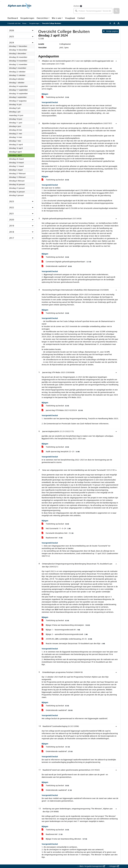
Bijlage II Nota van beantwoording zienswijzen (66, 625)
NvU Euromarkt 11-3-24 (56, 529)
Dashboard (13, 18)
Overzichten (42, 18)
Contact (81, 18)
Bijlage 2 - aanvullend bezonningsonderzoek (65, 634)
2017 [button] (12, 238)
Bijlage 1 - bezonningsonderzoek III (61, 630)
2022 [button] (12, 208)
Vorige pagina (111, 31)
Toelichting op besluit (56, 97)
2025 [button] (12, 37)
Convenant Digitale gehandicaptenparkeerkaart (67, 262)
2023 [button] (12, 201)
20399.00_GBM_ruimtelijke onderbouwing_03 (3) (67, 639)
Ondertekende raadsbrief (57, 266)
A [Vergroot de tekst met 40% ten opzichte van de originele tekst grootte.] (118, 23)
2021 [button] (12, 214)
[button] (116, 11)
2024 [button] (12, 43)
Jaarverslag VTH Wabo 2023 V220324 (63, 410)
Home (24, 23)
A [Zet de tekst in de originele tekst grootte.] (110, 23)
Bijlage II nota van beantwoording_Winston (65, 839)
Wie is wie (57, 18)
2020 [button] (12, 220)
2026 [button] (12, 31)
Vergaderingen (27, 18)
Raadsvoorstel (52, 538)
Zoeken (77, 6)
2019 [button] (12, 226)
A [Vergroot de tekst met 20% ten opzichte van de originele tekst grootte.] (114, 23)
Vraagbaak (70, 18)
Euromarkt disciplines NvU (58, 533)
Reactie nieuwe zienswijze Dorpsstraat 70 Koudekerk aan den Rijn (74, 644)
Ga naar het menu (1, 2)
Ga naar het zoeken (0, 2)
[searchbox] (93, 11)
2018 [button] (12, 232)
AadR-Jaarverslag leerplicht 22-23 (61, 452)
